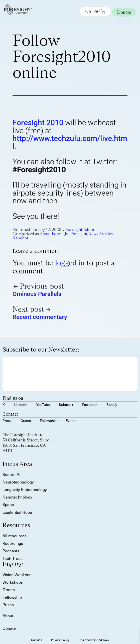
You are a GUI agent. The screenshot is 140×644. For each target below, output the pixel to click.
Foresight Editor (80, 229)
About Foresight (54, 234)
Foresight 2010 (38, 123)
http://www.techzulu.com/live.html (70, 142)
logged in (70, 263)
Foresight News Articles (92, 234)
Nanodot (20, 238)
